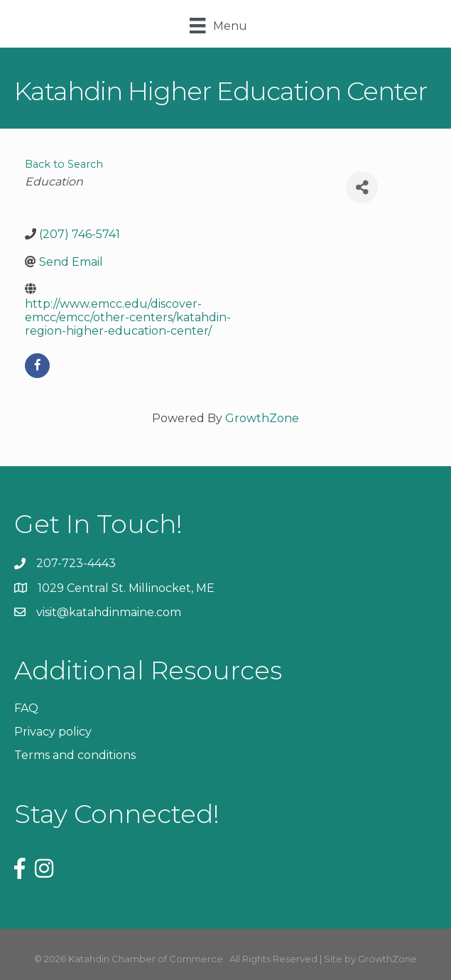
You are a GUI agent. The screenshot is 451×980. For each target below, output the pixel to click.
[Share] (362, 187)
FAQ (26, 708)
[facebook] (37, 366)
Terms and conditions (75, 755)
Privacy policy (53, 732)
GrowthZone (262, 418)
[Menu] (218, 26)
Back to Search (64, 164)
